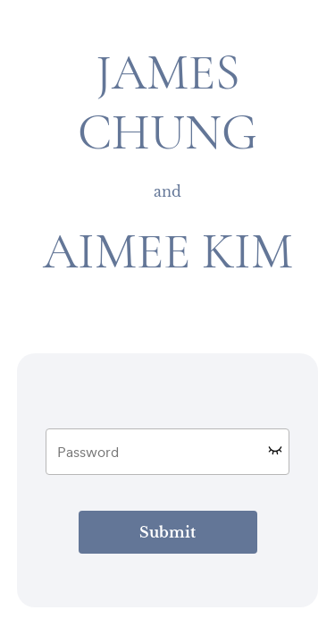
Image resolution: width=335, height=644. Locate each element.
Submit (167, 532)
